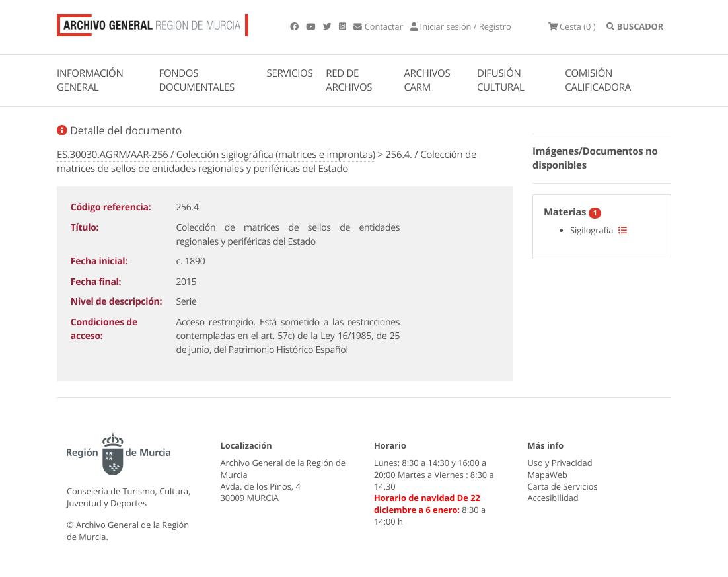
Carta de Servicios (563, 486)
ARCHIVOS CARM (427, 80)
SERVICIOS (290, 73)
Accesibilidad (553, 498)
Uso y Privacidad (560, 463)
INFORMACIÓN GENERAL (90, 80)
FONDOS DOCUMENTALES (197, 80)
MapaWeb (548, 475)
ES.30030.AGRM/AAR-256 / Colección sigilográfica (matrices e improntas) (216, 155)
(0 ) (572, 26)
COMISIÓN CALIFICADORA (598, 80)
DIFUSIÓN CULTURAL (501, 80)
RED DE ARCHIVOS (349, 80)
